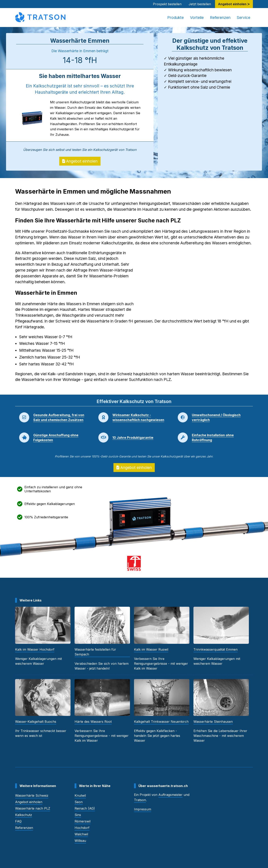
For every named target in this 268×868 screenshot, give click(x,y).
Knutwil (80, 795)
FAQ (18, 821)
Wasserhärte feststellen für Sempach (95, 652)
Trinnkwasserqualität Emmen (216, 649)
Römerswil (83, 821)
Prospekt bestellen (167, 4)
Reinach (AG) (85, 808)
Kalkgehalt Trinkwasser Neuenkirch (161, 722)
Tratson (140, 800)
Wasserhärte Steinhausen (213, 722)
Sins (78, 815)
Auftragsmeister (170, 795)
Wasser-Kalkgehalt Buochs (36, 722)
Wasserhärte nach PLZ (33, 808)
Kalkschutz (24, 815)
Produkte (176, 18)
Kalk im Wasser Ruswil (151, 649)
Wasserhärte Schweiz (32, 795)
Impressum (143, 809)
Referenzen (220, 18)
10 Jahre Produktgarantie (133, 438)
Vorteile (197, 18)
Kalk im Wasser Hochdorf (35, 649)
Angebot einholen (80, 161)
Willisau (80, 841)
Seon (79, 802)
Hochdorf (82, 828)
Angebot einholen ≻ (234, 4)
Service (244, 18)
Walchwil (81, 834)
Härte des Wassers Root (93, 722)
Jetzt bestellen (200, 4)
